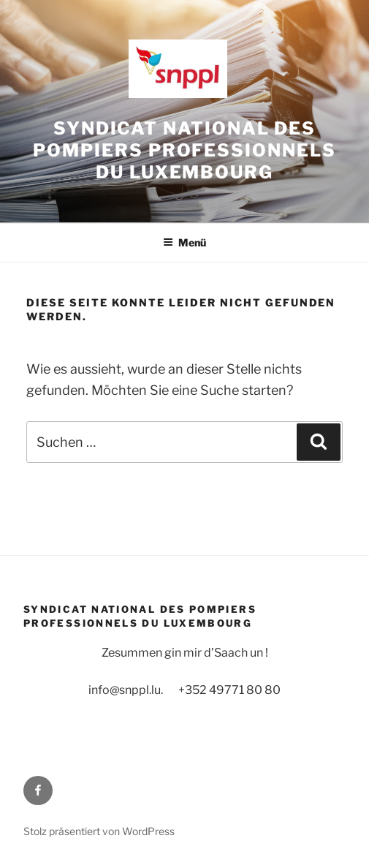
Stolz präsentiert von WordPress (99, 831)
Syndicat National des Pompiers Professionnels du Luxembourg (184, 150)
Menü (184, 242)
